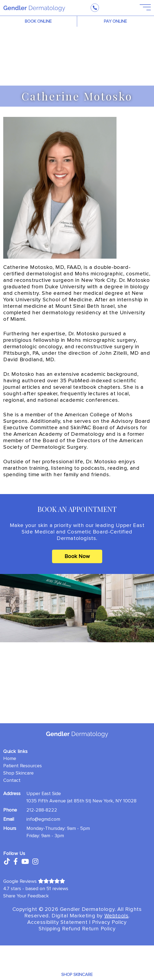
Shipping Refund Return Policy (77, 929)
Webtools (117, 916)
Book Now (77, 556)
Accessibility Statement (57, 922)
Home (10, 758)
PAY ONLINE (115, 21)
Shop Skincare (18, 773)
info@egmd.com (43, 819)
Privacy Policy (109, 922)
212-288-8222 (42, 810)
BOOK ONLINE (38, 21)
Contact (12, 780)
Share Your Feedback (26, 896)
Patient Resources (23, 766)
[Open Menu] (142, 8)
